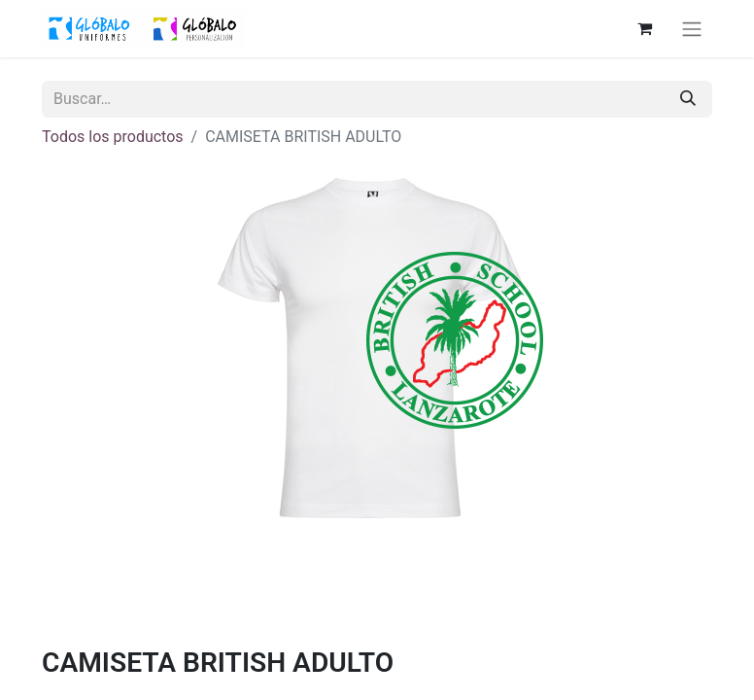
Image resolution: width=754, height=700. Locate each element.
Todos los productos (113, 137)
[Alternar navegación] (692, 29)
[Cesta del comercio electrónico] (644, 28)
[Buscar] (688, 99)
